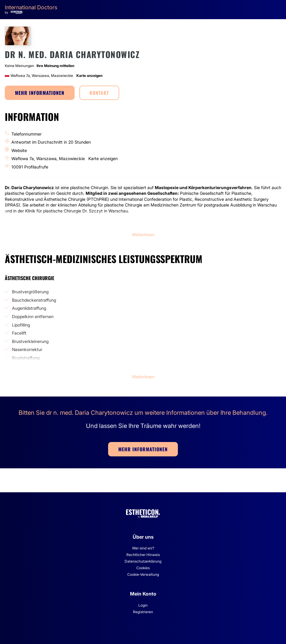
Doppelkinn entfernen (33, 316)
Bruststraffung (26, 358)
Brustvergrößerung (30, 292)
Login (143, 605)
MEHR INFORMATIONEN (40, 93)
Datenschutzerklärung (143, 561)
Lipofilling (21, 325)
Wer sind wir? (143, 548)
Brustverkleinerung (30, 341)
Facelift (19, 333)
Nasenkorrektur (27, 349)
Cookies (143, 568)
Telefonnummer (27, 134)
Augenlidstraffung (29, 308)
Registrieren (143, 612)
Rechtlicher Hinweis (143, 555)
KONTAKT (99, 93)
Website (19, 150)
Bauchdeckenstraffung (34, 300)
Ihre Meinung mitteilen (55, 66)
